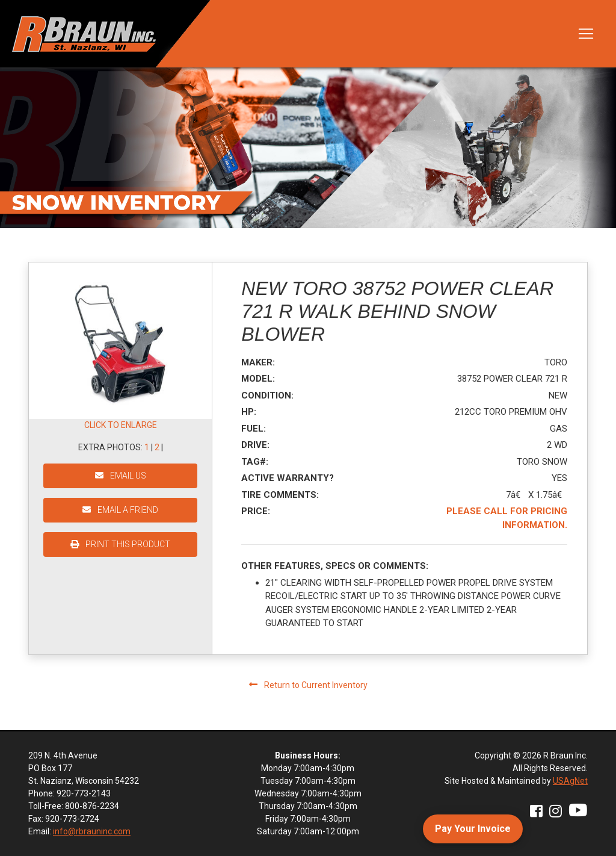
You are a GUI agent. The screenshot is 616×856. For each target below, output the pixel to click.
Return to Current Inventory (308, 685)
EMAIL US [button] (121, 476)
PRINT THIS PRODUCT (120, 544)
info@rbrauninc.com (92, 831)
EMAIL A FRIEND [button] (120, 510)
